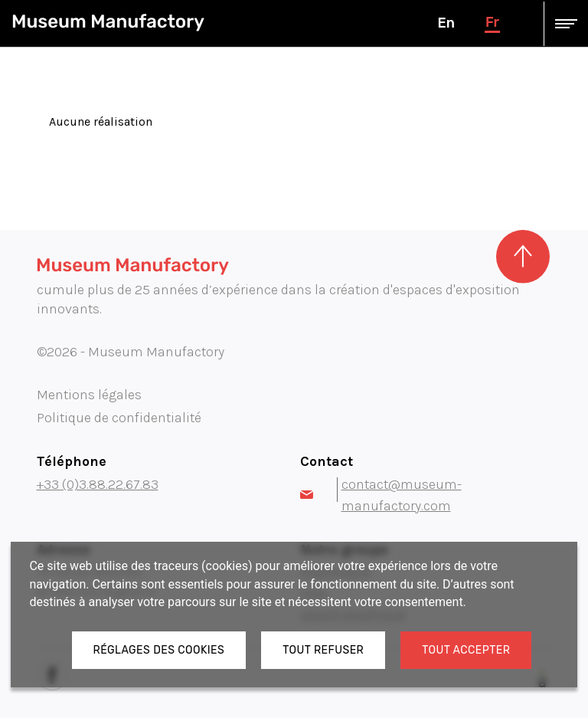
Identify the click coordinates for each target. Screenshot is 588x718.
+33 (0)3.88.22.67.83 (98, 484)
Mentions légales (89, 395)
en (446, 23)
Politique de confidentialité (119, 418)
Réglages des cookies (159, 650)
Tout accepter (466, 650)
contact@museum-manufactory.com (381, 495)
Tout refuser (323, 650)
